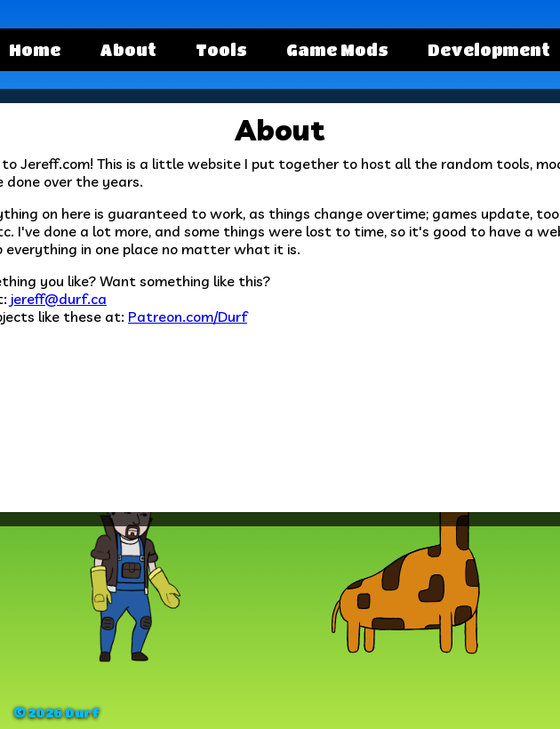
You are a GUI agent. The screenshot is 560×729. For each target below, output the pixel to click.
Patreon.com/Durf (188, 316)
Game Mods (337, 50)
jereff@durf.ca (59, 299)
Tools (221, 50)
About (128, 50)
